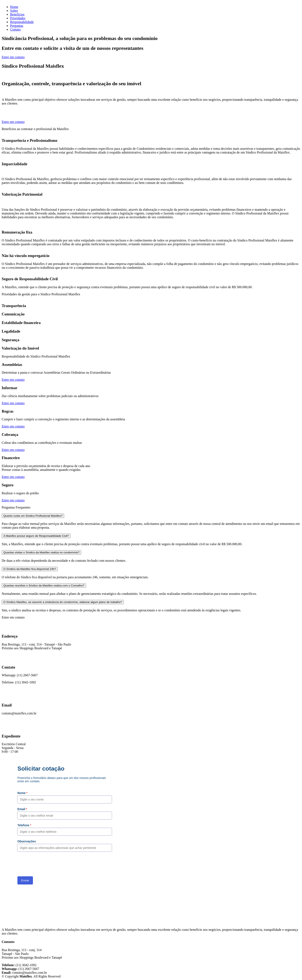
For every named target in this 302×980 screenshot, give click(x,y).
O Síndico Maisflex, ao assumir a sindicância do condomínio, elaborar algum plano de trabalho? (63, 602)
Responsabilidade (22, 22)
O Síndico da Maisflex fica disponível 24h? (30, 569)
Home (14, 7)
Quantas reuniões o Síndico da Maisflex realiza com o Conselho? (44, 586)
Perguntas (17, 26)
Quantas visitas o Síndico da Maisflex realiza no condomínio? (41, 552)
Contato (15, 29)
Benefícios (17, 14)
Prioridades (18, 18)
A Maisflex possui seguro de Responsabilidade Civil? (36, 536)
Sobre (14, 11)
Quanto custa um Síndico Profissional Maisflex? (33, 516)
